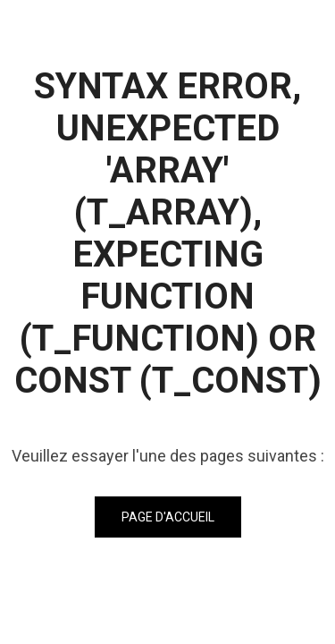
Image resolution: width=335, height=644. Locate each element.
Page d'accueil (168, 517)
